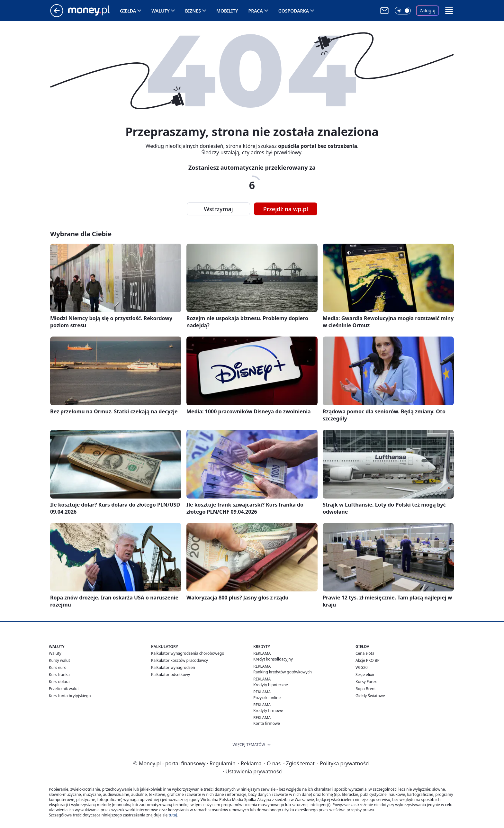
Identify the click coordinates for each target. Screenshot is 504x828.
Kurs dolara (59, 682)
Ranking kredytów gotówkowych (283, 672)
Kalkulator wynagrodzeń (173, 667)
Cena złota (365, 653)
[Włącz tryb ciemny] (403, 11)
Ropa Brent (366, 689)
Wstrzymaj (218, 209)
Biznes (193, 11)
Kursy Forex (366, 682)
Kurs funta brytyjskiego (70, 696)
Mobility (227, 11)
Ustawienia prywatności (253, 771)
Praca (256, 11)
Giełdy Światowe (370, 696)
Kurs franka (59, 675)
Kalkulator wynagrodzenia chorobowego (188, 653)
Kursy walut (59, 660)
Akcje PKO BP (368, 660)
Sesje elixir (365, 675)
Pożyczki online (267, 698)
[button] (449, 11)
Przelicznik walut (64, 689)
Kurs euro (58, 667)
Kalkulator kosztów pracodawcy (180, 660)
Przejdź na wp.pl (286, 209)
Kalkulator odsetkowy (171, 675)
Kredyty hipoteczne (271, 685)
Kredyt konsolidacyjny (273, 659)
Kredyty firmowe (268, 711)
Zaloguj (428, 10)
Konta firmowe (267, 723)
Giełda (128, 11)
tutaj (173, 815)
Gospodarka (294, 11)
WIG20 (362, 667)
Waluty (161, 11)
